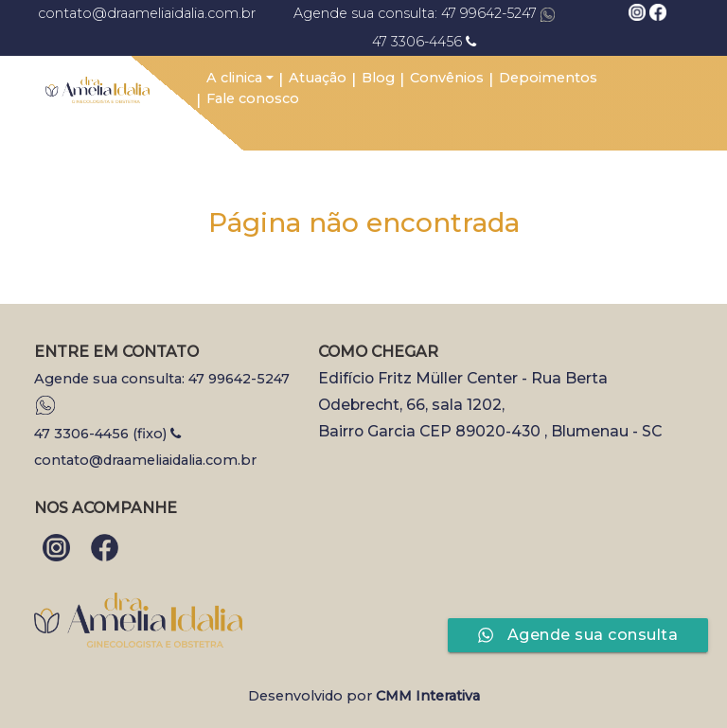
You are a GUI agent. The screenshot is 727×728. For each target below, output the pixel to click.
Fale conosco (253, 98)
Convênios (447, 78)
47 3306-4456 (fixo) (107, 434)
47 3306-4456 (424, 42)
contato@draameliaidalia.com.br (140, 13)
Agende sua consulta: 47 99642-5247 (424, 13)
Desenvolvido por (364, 696)
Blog (378, 78)
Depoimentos (548, 78)
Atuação (318, 78)
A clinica (234, 78)
